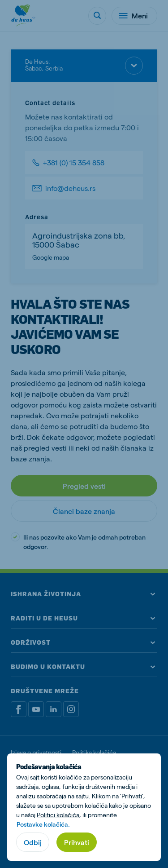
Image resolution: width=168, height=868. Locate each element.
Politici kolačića (58, 815)
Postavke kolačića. (43, 824)
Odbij (33, 842)
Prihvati (77, 842)
